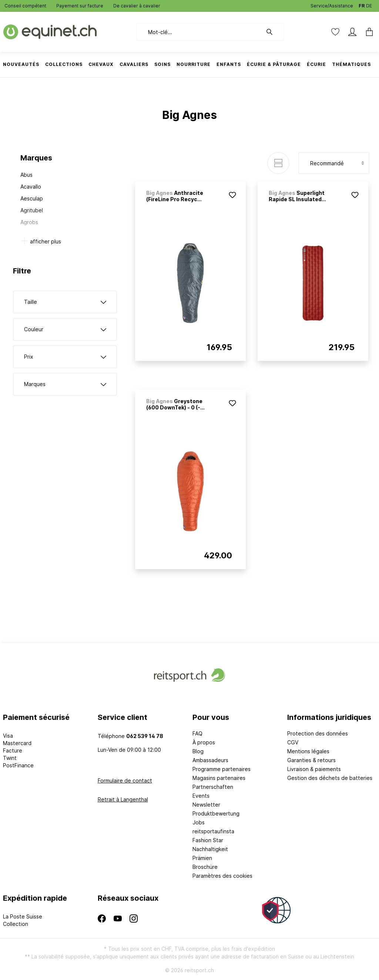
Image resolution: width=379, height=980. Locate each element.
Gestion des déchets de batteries (330, 778)
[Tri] (334, 163)
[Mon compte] (352, 32)
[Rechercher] (273, 32)
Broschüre (205, 867)
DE (369, 4)
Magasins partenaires (219, 778)
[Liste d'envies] (335, 32)
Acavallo (31, 187)
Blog (198, 751)
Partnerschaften (213, 787)
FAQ (197, 733)
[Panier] (367, 32)
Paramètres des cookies (222, 876)
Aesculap (32, 198)
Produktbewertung (216, 813)
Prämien (202, 858)
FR (362, 4)
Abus (26, 175)
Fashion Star (208, 840)
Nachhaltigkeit (210, 849)
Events (201, 796)
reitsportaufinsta (213, 831)
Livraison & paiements (314, 769)
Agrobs (29, 222)
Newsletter (206, 805)
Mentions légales (308, 751)
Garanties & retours (311, 760)
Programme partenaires (222, 769)
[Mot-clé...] (199, 32)
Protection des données (318, 733)
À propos (204, 742)
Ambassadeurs (210, 760)
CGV (293, 742)
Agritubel (32, 210)
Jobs (199, 822)
